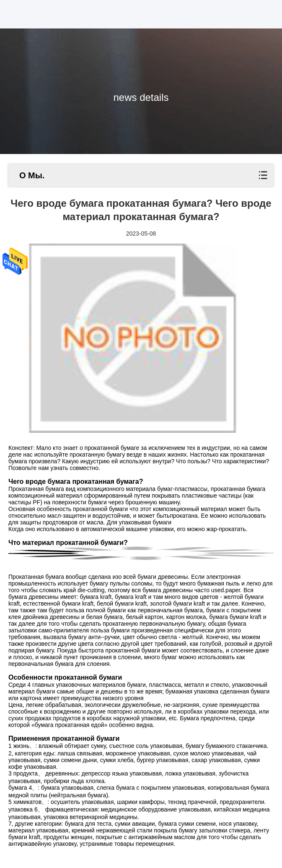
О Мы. (32, 175)
